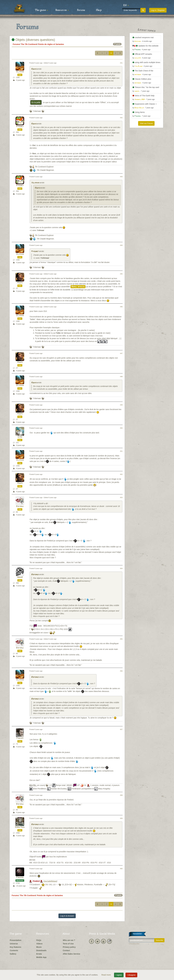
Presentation (16, 940)
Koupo (34, 69)
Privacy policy (69, 947)
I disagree (131, 975)
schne (20, 437)
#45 (121, 274)
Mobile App (41, 957)
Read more (106, 975)
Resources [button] (62, 10)
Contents (14, 950)
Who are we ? (69, 940)
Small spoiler (78, 287)
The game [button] (41, 10)
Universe (14, 944)
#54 (121, 568)
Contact (66, 950)
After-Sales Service (72, 954)
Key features (15, 947)
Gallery (13, 954)
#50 (121, 428)
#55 (121, 639)
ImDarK (20, 577)
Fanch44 (20, 738)
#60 (121, 869)
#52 (121, 474)
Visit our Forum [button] (146, 123)
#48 (121, 377)
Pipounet (20, 127)
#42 (121, 118)
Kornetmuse (20, 827)
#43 (121, 177)
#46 (121, 307)
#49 (121, 405)
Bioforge (20, 506)
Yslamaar (20, 72)
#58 (121, 795)
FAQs (39, 940)
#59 (121, 818)
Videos (39, 944)
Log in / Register (158, 10)
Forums (81, 10)
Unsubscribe (134, 944)
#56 (121, 671)
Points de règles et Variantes (51, 44)
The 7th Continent (29, 44)
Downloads (41, 950)
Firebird (20, 878)
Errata (39, 954)
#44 (121, 245)
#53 (121, 497)
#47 (121, 353)
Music (39, 947)
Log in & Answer (67, 916)
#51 (121, 451)
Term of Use (68, 944)
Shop (99, 10)
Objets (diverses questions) (33, 40)
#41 (121, 63)
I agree (119, 975)
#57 (121, 729)
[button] (126, 5)
